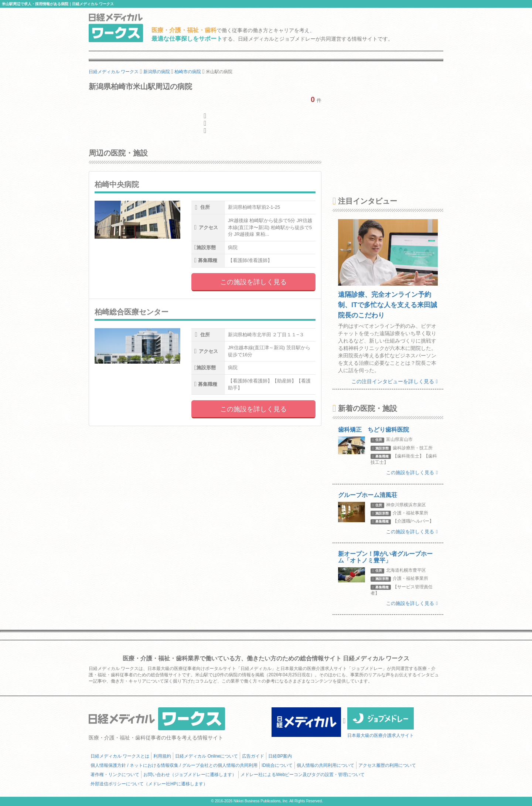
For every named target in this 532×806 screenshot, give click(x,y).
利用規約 (162, 756)
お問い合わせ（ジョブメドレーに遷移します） (190, 775)
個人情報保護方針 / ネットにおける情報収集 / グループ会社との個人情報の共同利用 (174, 765)
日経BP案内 (280, 756)
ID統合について (277, 765)
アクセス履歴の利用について (387, 765)
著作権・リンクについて (115, 775)
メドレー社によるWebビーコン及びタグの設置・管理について (303, 775)
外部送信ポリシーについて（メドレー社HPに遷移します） (149, 784)
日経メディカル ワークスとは (120, 756)
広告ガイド (253, 756)
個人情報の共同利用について (325, 765)
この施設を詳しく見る (253, 282)
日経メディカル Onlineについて (207, 756)
